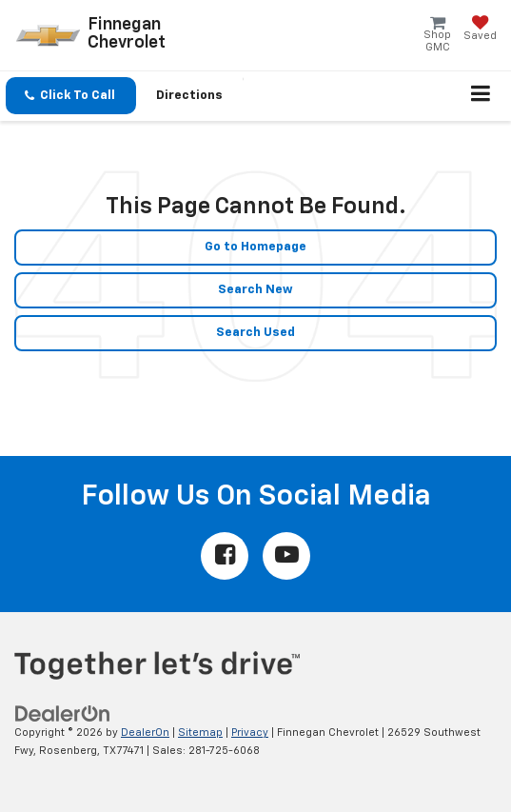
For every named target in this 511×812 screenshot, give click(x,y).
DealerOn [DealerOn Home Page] (145, 733)
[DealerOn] (63, 714)
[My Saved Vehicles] (480, 30)
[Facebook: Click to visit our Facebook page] (225, 556)
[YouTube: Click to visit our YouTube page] (286, 556)
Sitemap (200, 733)
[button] (71, 96)
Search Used (255, 333)
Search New (255, 290)
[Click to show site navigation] (481, 96)
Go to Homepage (255, 247)
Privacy (250, 733)
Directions (189, 96)
